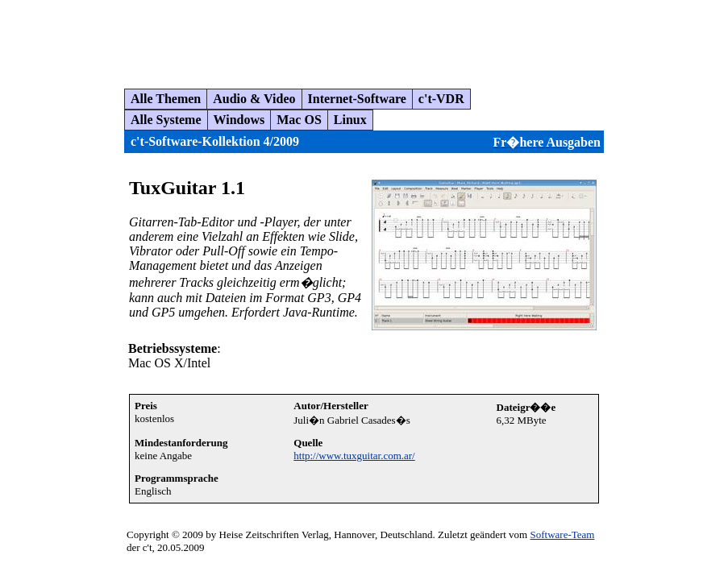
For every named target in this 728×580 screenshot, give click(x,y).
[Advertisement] (302, 38)
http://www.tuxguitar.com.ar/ (354, 456)
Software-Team (562, 534)
